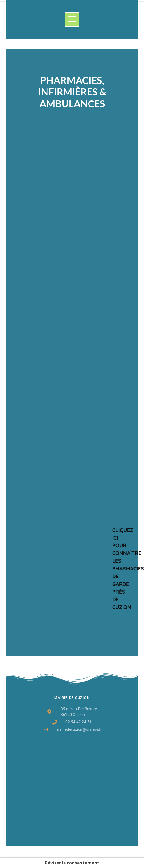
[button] (72, 19)
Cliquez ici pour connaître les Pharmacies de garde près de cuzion (128, 568)
